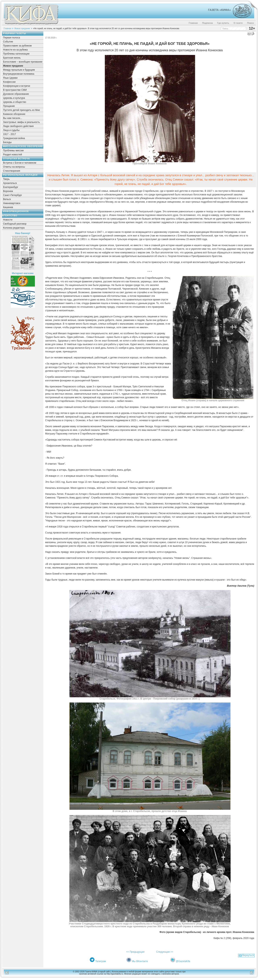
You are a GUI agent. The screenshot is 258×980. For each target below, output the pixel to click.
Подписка (208, 23)
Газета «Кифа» (219, 10)
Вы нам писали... (12, 118)
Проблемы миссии (13, 151)
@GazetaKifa (183, 961)
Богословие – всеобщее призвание (23, 62)
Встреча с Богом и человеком (20, 163)
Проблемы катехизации (16, 54)
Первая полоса (11, 38)
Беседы (7, 142)
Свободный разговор (15, 224)
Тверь (6, 179)
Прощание (9, 106)
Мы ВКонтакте (140, 961)
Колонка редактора (14, 228)
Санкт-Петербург (12, 195)
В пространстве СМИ (15, 90)
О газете (238, 23)
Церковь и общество (15, 102)
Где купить (223, 23)
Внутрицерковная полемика (19, 74)
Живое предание (22, 28)
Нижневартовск (12, 203)
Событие (8, 42)
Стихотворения (12, 171)
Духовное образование (16, 94)
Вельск (7, 199)
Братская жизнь (12, 58)
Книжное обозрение (14, 114)
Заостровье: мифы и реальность (21, 122)
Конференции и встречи (17, 86)
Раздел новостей (12, 155)
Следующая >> (165, 952)
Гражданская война (14, 138)
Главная (193, 23)
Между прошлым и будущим (19, 70)
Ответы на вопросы (14, 167)
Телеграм (101, 961)
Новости (8, 220)
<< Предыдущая (135, 952)
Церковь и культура (14, 98)
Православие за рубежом (17, 46)
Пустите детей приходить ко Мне (21, 110)
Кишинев (8, 207)
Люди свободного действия (18, 126)
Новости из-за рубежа (15, 50)
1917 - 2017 (9, 134)
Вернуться (248, 955)
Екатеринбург (11, 187)
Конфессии (9, 82)
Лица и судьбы (11, 130)
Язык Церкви (10, 78)
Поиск (250, 23)
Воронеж (8, 191)
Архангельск (10, 183)
